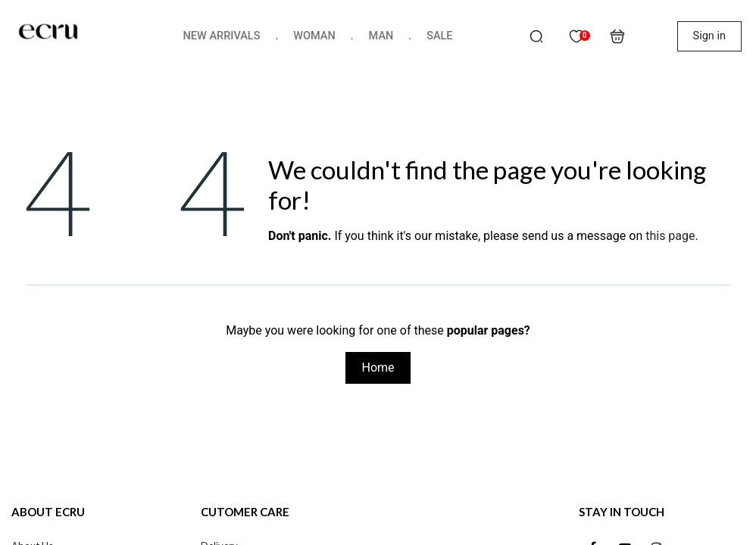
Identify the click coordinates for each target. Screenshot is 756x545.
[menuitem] (222, 36)
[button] (536, 36)
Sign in (709, 36)
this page (670, 236)
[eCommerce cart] (617, 36)
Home (378, 367)
